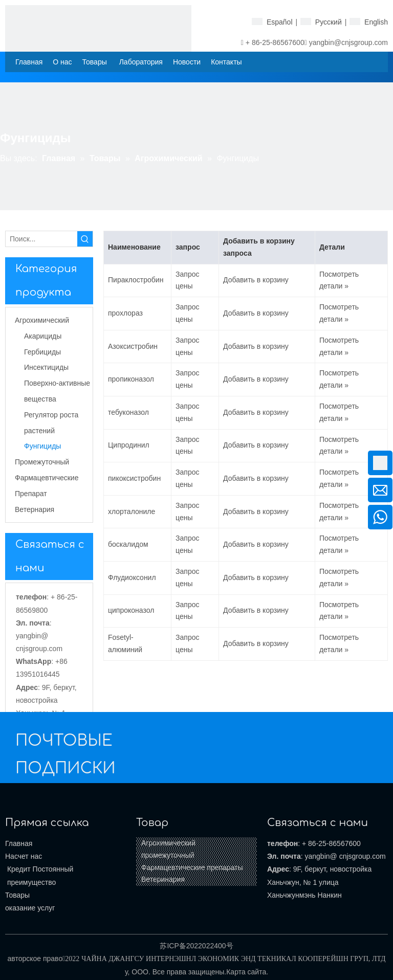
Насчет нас (24, 856)
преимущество (30, 882)
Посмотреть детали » (339, 280)
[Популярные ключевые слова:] (85, 239)
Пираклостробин (136, 280)
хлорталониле (132, 511)
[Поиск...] (41, 239)
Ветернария (35, 509)
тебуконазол (128, 412)
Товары (17, 895)
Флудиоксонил (132, 577)
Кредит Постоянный (39, 869)
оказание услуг (30, 908)
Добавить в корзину (256, 280)
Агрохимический (42, 320)
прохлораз (125, 313)
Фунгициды (42, 446)
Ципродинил (129, 445)
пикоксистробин (134, 478)
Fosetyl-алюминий (125, 643)
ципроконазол (131, 610)
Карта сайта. (247, 972)
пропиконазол (131, 379)
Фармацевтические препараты (192, 867)
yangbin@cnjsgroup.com (348, 42)
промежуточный (168, 855)
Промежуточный (42, 462)
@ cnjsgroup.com (358, 856)
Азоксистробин (133, 346)
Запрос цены (187, 280)
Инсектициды (46, 367)
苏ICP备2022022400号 (196, 946)
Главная (19, 843)
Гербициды (42, 352)
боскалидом (128, 544)
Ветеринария (163, 879)
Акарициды (43, 336)
